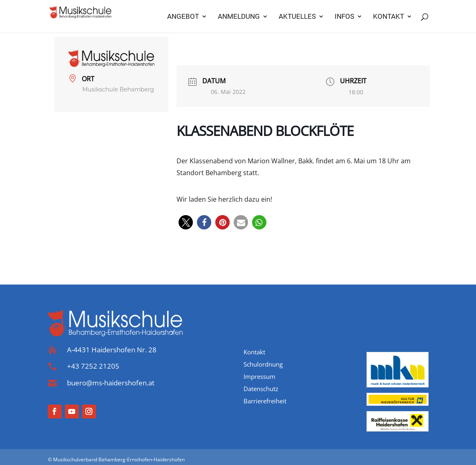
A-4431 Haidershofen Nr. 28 (112, 350)
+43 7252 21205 (93, 366)
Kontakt (254, 353)
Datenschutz (261, 389)
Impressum (259, 377)
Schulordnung (263, 365)
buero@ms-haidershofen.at (111, 383)
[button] (186, 222)
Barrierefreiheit (265, 402)
